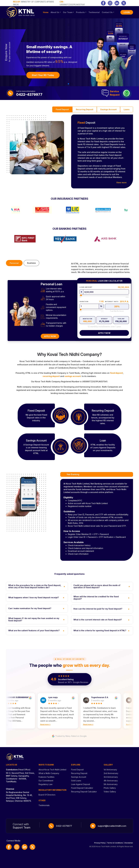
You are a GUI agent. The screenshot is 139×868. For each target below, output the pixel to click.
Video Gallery (110, 792)
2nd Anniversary (111, 773)
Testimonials (44, 805)
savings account (73, 376)
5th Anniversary (111, 784)
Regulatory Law (45, 784)
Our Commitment (46, 781)
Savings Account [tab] (108, 109)
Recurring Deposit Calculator (84, 792)
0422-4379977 (64, 826)
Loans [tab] (127, 109)
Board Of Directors (47, 795)
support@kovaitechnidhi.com (112, 826)
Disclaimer (129, 843)
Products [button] (80, 12)
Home (46, 12)
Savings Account (79, 777)
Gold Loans (76, 781)
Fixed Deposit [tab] (62, 109)
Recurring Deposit (79, 773)
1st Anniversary (110, 770)
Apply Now (50, 336)
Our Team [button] (68, 12)
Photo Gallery (110, 788)
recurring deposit (51, 376)
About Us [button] (55, 12)
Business (31, 263)
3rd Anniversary (111, 777)
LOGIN (127, 12)
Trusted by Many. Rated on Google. (69, 736)
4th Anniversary (111, 781)
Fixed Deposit (77, 770)
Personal (14, 263)
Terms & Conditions (115, 843)
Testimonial (94, 12)
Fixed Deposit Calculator (82, 788)
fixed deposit (116, 373)
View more (121, 182)
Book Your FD (39, 76)
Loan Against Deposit (81, 784)
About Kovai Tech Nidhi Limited (52, 770)
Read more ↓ (48, 724)
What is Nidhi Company (49, 773)
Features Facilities (46, 777)
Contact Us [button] (107, 12)
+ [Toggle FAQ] (64, 586)
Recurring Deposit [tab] (85, 109)
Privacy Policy (100, 843)
